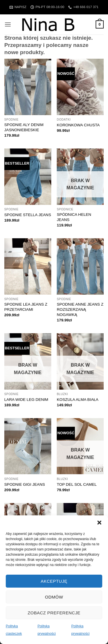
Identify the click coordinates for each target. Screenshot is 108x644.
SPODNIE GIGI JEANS (25, 484)
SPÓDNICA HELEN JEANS (74, 217)
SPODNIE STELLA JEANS (28, 215)
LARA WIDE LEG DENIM (26, 400)
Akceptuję (54, 581)
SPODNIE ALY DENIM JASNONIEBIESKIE (24, 127)
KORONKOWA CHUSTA (78, 125)
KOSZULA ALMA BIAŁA (77, 400)
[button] (99, 523)
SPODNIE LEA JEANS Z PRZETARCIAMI (26, 307)
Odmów (54, 597)
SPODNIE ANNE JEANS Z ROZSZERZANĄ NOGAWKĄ (80, 309)
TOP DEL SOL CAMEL (77, 484)
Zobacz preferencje (54, 613)
